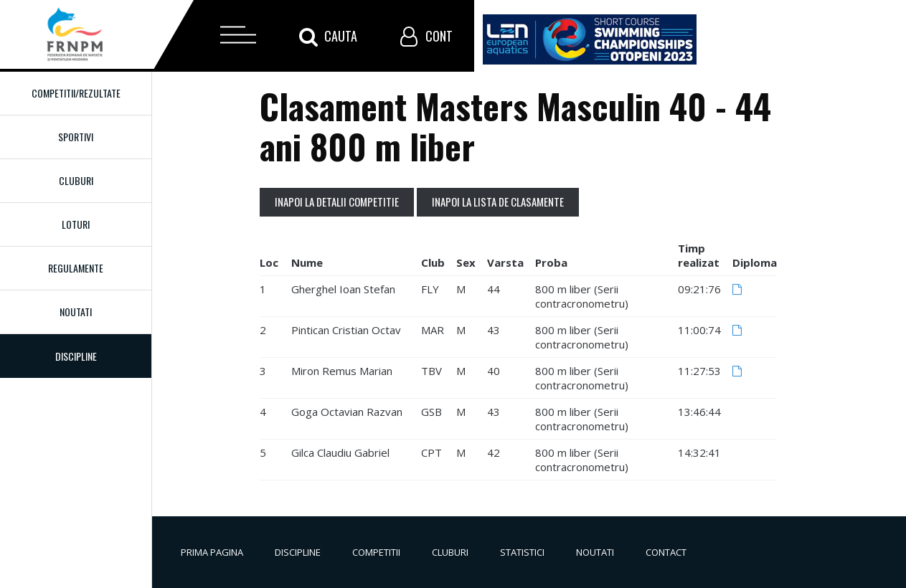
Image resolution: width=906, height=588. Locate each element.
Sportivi (76, 137)
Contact (666, 552)
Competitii (376, 552)
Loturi (76, 224)
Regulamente (76, 268)
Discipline (298, 552)
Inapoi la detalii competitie (337, 201)
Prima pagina (212, 552)
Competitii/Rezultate (76, 93)
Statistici (522, 552)
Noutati (76, 312)
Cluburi (76, 180)
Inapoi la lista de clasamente (498, 201)
